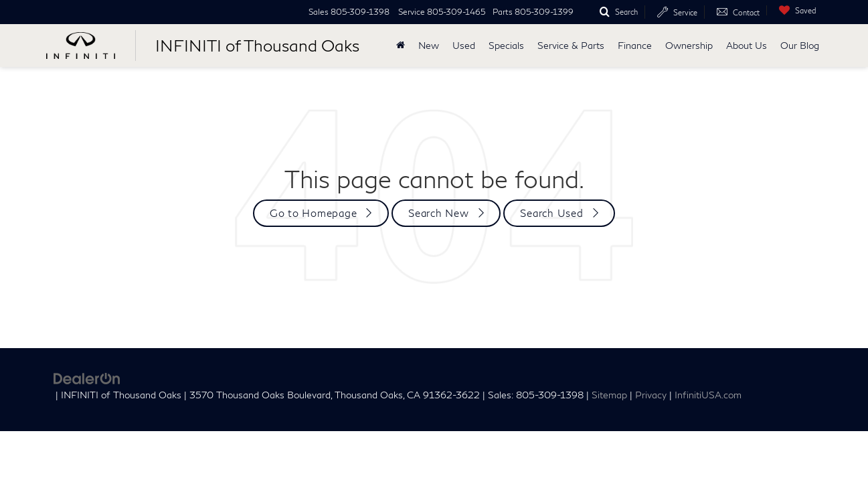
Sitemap (609, 395)
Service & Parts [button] (571, 45)
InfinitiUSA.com (708, 395)
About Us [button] (747, 45)
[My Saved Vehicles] (794, 10)
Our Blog (800, 45)
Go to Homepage (314, 213)
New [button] (429, 45)
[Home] (401, 46)
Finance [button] (635, 45)
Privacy (651, 395)
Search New (439, 213)
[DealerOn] (87, 377)
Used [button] (464, 45)
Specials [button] (506, 45)
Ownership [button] (689, 45)
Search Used (551, 213)
